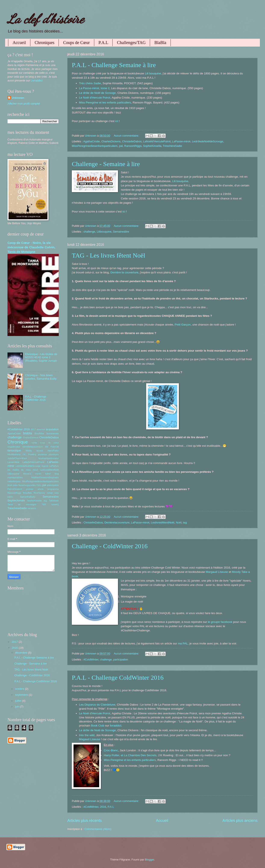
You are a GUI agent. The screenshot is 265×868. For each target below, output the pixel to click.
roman (50, 493)
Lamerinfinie (13, 462)
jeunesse (42, 455)
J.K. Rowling (29, 455)
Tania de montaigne (22, 505)
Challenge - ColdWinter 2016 (110, 546)
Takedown (54, 501)
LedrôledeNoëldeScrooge (208, 141)
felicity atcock (34, 451)
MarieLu (27, 474)
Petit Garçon (183, 325)
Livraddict (37, 80)
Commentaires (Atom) (98, 829)
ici (117, 121)
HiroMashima (14, 455)
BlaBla (160, 43)
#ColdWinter (91, 659)
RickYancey (39, 493)
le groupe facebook (220, 622)
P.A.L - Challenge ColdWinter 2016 (118, 677)
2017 (33, 430)
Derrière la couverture (124, 272)
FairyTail (55, 447)
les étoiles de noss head (23, 470)
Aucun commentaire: (127, 136)
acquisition (52, 429)
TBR (44, 505)
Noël (179, 522)
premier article (35, 489)
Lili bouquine (153, 73)
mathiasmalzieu (15, 478)
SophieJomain (16, 500)
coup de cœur (49, 443)
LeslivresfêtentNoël (163, 522)
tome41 (55, 505)
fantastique (14, 450)
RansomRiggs (133, 146)
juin (18, 707)
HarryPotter (53, 451)
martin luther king (47, 474)
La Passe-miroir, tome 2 (94, 88)
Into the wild (87, 735)
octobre (20, 689)
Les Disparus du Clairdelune (97, 705)
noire (15, 485)
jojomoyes (54, 455)
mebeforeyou (14, 481)
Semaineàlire (121, 232)
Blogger (150, 860)
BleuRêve (39, 434)
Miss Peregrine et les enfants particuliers (105, 102)
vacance (32, 508)
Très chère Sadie (90, 83)
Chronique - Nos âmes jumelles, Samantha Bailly (41, 377)
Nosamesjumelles (27, 485)
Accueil (19, 43)
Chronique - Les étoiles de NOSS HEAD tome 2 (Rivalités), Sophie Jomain (41, 357)
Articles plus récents (85, 821)
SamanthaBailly (28, 497)
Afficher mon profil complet (24, 104)
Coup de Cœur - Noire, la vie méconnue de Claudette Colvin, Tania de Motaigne (31, 247)
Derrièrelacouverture (117, 522)
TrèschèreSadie (172, 146)
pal (121, 146)
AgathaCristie (92, 141)
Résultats (27, 493)
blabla (27, 433)
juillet (18, 701)
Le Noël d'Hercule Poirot (95, 98)
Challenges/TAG (131, 43)
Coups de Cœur (76, 43)
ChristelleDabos (132, 141)
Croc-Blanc (111, 750)
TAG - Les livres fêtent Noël (108, 255)
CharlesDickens (111, 141)
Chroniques (44, 43)
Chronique (18, 442)
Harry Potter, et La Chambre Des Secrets (130, 755)
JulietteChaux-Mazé (17, 458)
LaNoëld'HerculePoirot (157, 141)
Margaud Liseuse (217, 572)
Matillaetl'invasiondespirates (45, 478)
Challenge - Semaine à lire (106, 164)
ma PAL (183, 643)
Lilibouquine (104, 232)
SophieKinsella (152, 146)
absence (41, 430)
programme (53, 489)
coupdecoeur (14, 447)
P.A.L (103, 43)
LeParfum (54, 466)
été (47, 447)
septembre (22, 695)
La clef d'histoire (46, 19)
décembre (21, 653)
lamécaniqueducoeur (49, 458)
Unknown (18, 98)
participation (121, 659)
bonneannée (53, 434)
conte (34, 443)
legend (45, 466)
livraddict (116, 726)
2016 (103, 807)
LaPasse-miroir (181, 141)
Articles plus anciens (240, 821)
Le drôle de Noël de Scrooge (97, 93)
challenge (89, 232)
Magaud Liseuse (90, 739)
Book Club (97, 726)
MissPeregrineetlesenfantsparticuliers (95, 146)
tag (185, 522)
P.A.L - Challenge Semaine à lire (114, 65)
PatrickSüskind (15, 489)
